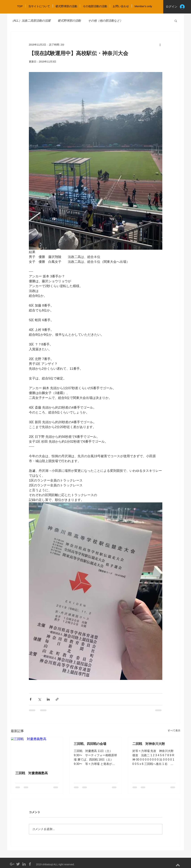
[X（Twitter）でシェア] (39, 699)
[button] (176, 21)
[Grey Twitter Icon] (18, 864)
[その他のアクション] (160, 45)
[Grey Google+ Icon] (12, 864)
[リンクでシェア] (57, 699)
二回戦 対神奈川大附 (149, 744)
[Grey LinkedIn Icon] (24, 864)
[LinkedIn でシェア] (48, 699)
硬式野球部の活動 (69, 21)
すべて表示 (174, 730)
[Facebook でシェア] (31, 699)
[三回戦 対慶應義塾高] (37, 752)
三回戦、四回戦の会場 (90, 744)
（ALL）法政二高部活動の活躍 (31, 21)
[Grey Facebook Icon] (30, 864)
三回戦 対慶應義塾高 (32, 773)
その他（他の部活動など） (105, 21)
